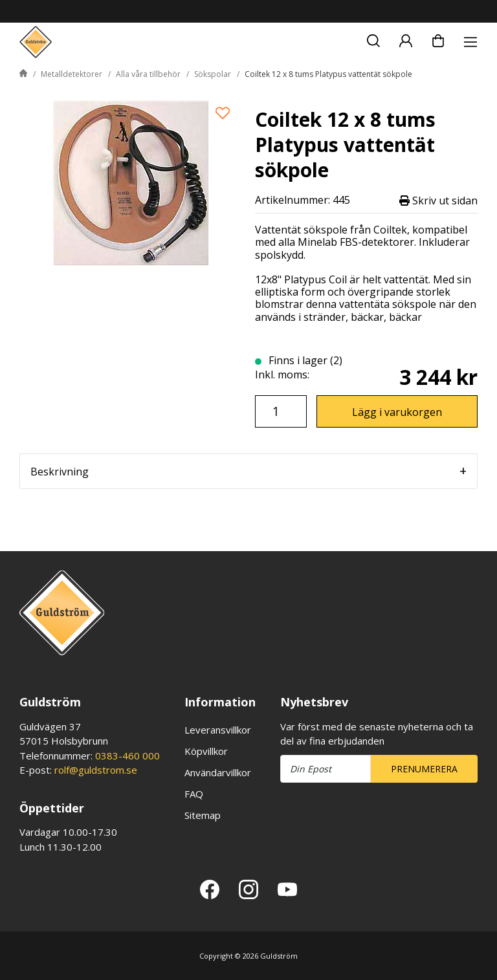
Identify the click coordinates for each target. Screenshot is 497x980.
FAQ (194, 794)
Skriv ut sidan (438, 200)
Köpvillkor (206, 751)
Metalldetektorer (72, 74)
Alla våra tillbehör (148, 74)
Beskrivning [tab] (60, 472)
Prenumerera (424, 769)
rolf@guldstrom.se (96, 770)
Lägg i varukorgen (397, 412)
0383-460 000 (127, 756)
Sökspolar (213, 74)
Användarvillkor (218, 772)
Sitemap (203, 815)
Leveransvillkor (218, 730)
